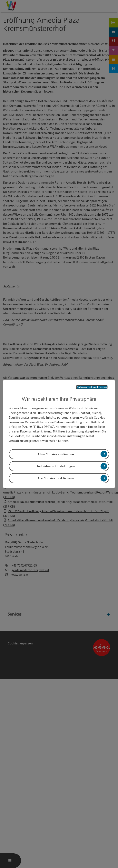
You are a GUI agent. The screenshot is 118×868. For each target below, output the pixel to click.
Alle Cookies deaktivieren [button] (56, 478)
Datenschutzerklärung (92, 387)
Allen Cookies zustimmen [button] (56, 454)
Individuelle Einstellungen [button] (56, 466)
